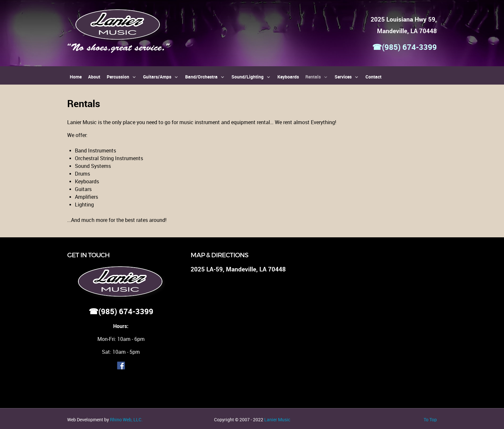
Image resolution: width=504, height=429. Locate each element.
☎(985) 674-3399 (405, 47)
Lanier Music (277, 420)
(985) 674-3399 (126, 311)
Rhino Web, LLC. (126, 420)
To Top (430, 420)
